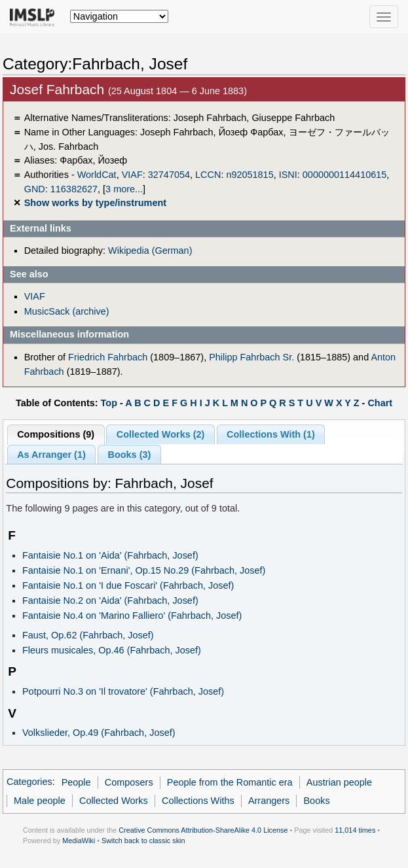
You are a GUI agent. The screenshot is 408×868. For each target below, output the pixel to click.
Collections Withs (198, 801)
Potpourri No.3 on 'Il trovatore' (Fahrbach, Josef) (123, 691)
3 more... (124, 189)
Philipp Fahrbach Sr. (251, 357)
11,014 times (355, 830)
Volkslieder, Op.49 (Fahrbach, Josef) (99, 733)
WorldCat (97, 175)
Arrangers (269, 801)
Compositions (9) (56, 434)
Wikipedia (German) (150, 251)
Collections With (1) (271, 434)
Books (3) (130, 455)
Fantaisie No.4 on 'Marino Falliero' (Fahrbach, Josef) (132, 616)
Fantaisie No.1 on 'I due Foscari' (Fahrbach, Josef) (128, 585)
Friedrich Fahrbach (108, 357)
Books (316, 801)
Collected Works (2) (161, 434)
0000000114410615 (344, 175)
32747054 (169, 175)
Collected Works (114, 801)
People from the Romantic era (230, 782)
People (76, 782)
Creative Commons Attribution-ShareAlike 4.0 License (203, 830)
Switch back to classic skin (143, 841)
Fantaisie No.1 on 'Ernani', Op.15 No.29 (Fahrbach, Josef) (144, 570)
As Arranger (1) (51, 455)
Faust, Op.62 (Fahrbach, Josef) (88, 635)
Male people (40, 801)
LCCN (208, 175)
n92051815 (250, 175)
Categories (29, 782)
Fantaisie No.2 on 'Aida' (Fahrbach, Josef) (110, 600)
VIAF (132, 175)
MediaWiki (79, 841)
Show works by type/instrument (95, 203)
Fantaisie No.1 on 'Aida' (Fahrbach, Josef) (110, 555)
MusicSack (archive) (67, 311)
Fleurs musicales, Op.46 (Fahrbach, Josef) (112, 650)
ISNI (288, 175)
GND (35, 189)
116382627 (74, 189)
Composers (129, 782)
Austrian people (339, 782)
